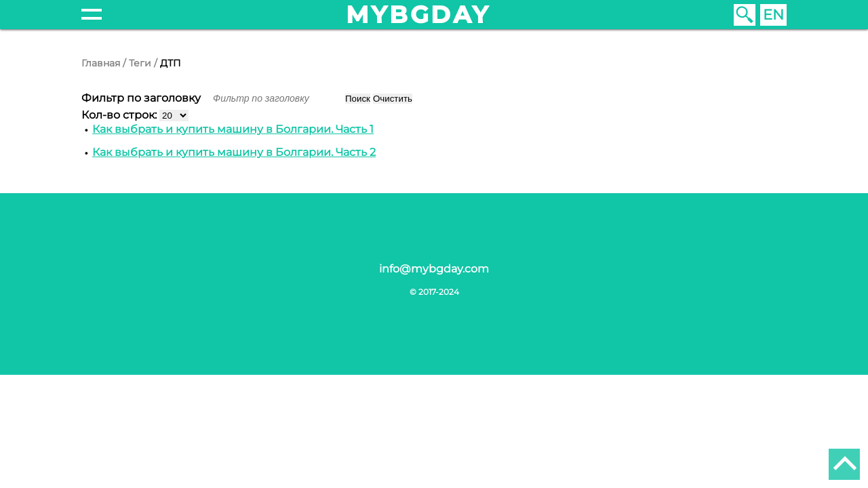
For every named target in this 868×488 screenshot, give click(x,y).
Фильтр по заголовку (142, 98)
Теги (140, 63)
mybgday (418, 15)
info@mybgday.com (434, 269)
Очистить (393, 99)
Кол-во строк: (120, 115)
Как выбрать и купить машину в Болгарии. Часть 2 (234, 152)
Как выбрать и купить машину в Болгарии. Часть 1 (233, 129)
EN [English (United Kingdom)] (773, 15)
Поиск (358, 99)
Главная (101, 63)
